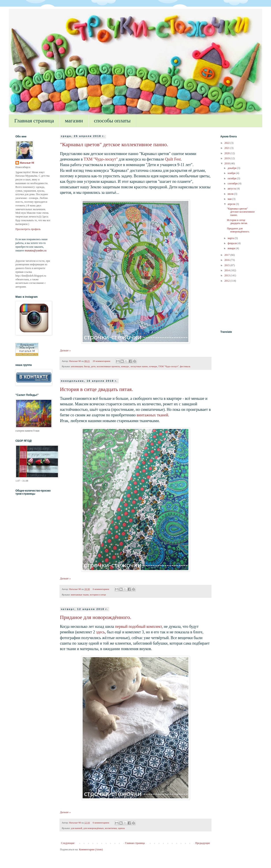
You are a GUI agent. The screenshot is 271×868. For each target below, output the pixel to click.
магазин (74, 121)
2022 (227, 143)
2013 (227, 275)
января (232, 248)
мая (230, 199)
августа (232, 189)
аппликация (77, 366)
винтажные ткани (80, 595)
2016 (227, 260)
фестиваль (185, 366)
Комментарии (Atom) (91, 849)
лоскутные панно (139, 366)
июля (231, 194)
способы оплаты (112, 121)
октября (232, 178)
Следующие (68, 843)
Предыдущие (203, 843)
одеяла (121, 828)
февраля (233, 243)
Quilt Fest (173, 159)
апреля (232, 204)
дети (93, 366)
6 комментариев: (101, 589)
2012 (227, 281)
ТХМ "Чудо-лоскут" (101, 159)
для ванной (77, 828)
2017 (227, 255)
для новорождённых (94, 828)
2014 (227, 270)
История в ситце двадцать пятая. (97, 389)
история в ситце (98, 595)
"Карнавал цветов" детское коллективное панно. (114, 144)
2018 (227, 163)
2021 (227, 148)
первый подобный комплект (138, 627)
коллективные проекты (108, 366)
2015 (227, 265)
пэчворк (153, 366)
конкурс (125, 366)
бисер (87, 366)
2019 (227, 158)
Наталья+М (27, 163)
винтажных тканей (152, 415)
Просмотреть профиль (28, 229)
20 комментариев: (102, 361)
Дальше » (65, 350)
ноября (232, 173)
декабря (232, 168)
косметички (111, 828)
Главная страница (34, 121)
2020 (227, 153)
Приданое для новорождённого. (96, 617)
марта (231, 238)
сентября (233, 183)
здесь (101, 632)
